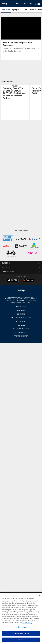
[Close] (39, 595)
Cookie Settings (21, 332)
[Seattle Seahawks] (21, 291)
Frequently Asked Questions (21, 318)
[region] (21, 618)
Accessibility (21, 321)
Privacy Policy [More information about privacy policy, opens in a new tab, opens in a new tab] (27, 623)
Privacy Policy (21, 307)
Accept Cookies (21, 640)
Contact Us (21, 314)
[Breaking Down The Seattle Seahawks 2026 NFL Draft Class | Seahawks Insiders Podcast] (15, 93)
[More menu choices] (39, 4)
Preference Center (21, 336)
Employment (21, 310)
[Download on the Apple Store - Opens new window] (13, 281)
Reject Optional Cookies (21, 633)
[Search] (35, 4)
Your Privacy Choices (21, 329)
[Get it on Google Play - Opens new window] (28, 281)
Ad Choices (21, 325)
